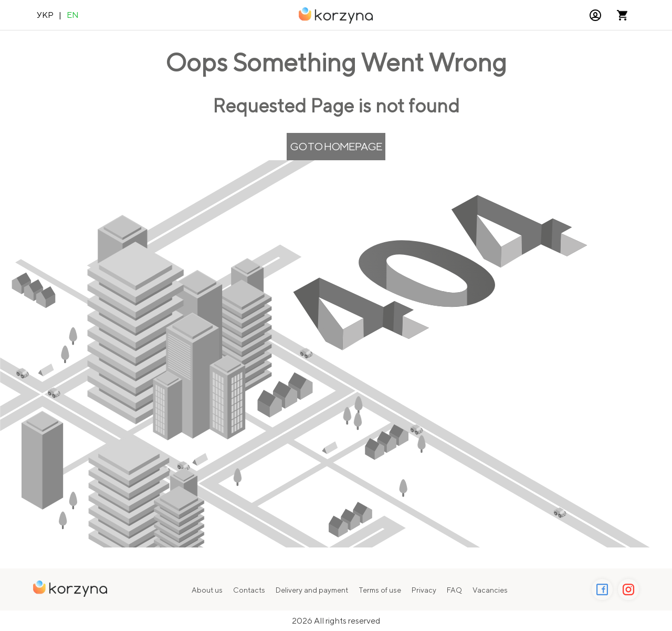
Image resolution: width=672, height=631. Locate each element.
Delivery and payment (312, 590)
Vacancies (490, 590)
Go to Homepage (336, 146)
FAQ (454, 590)
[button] (595, 15)
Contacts (249, 590)
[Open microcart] (622, 15)
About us (207, 590)
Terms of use (380, 590)
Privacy (424, 590)
